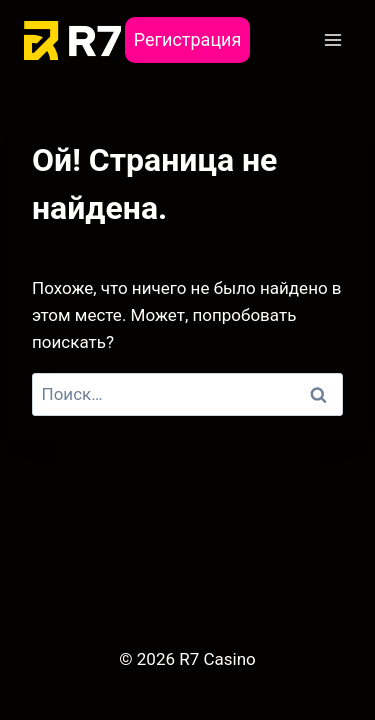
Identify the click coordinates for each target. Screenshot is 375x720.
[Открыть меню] (332, 39)
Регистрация (188, 39)
